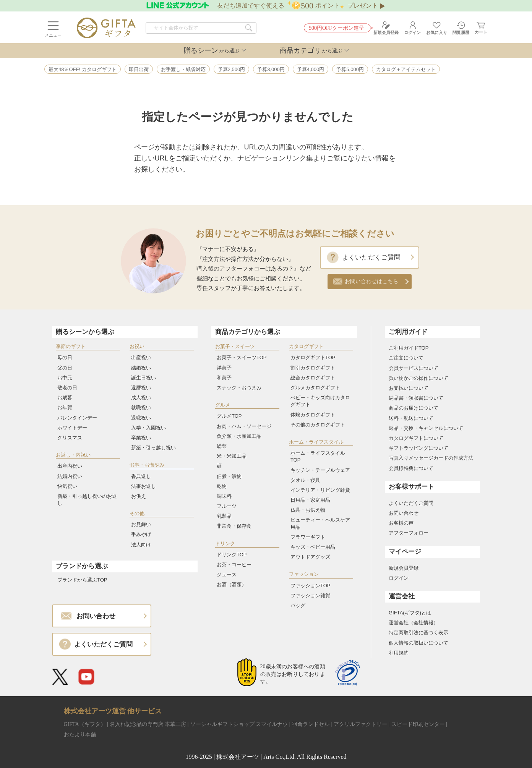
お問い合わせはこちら (371, 281)
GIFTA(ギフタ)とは (410, 613)
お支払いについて (409, 388)
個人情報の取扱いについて (418, 643)
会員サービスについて (414, 368)
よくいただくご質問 (371, 257)
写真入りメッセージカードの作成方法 (431, 458)
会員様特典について (411, 468)
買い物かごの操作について (418, 378)
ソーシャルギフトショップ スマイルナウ (239, 724)
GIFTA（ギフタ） (85, 724)
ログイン (399, 578)
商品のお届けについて (414, 408)
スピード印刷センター (418, 724)
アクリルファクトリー (360, 724)
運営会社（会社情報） (414, 623)
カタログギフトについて (416, 438)
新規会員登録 (404, 568)
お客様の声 (401, 523)
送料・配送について (411, 418)
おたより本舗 (80, 735)
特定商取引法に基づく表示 (418, 633)
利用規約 (399, 653)
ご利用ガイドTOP (409, 348)
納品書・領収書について (416, 398)
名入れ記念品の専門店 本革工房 (148, 724)
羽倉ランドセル (311, 724)
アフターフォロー (409, 533)
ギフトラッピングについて (418, 448)
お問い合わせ (404, 513)
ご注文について (406, 358)
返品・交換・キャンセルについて (426, 428)
